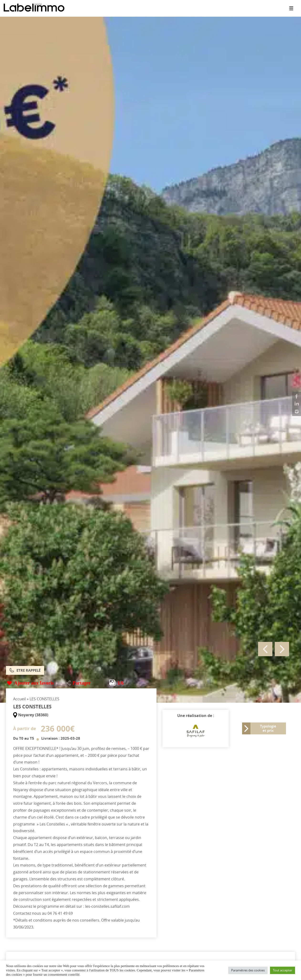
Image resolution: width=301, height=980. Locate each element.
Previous (265, 649)
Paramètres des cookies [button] (248, 970)
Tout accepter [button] (283, 970)
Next (282, 649)
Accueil (19, 699)
